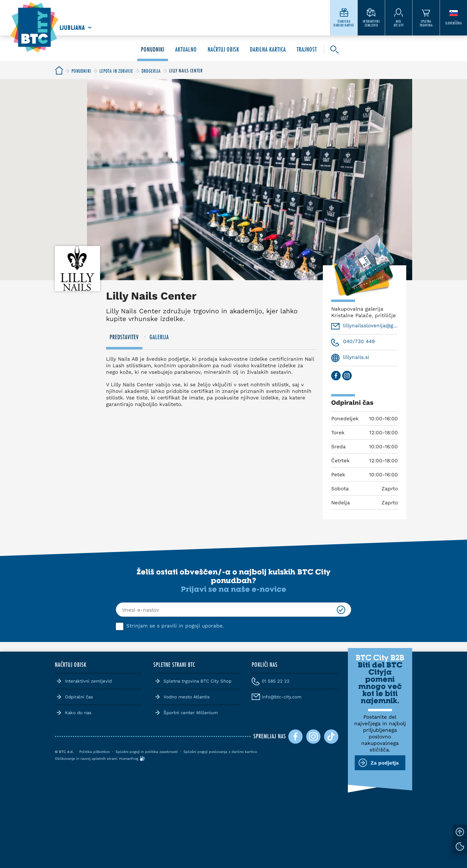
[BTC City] (59, 71)
